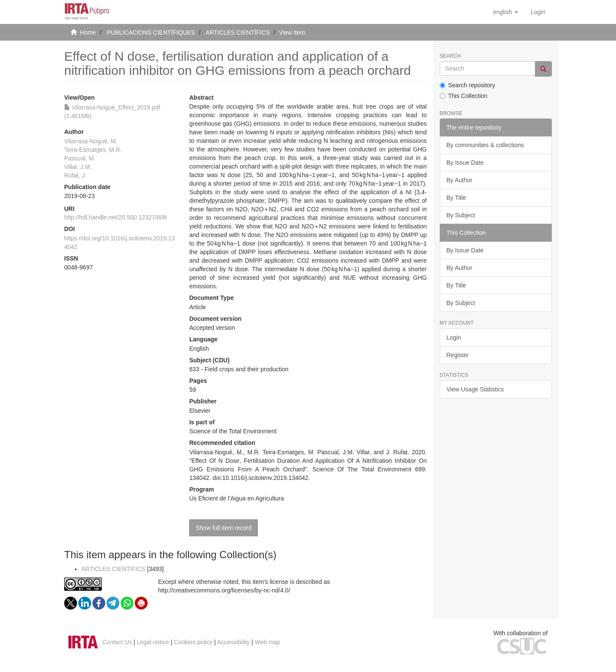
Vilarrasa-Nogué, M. (91, 141)
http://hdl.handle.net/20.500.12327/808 (115, 217)
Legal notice (153, 642)
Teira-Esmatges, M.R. (93, 150)
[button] (505, 12)
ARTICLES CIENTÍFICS (238, 33)
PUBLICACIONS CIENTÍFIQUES (151, 33)
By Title (456, 198)
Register (458, 355)
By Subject (461, 215)
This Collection (464, 96)
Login (454, 337)
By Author (460, 180)
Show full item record (224, 528)
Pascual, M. (80, 158)
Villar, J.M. (78, 167)
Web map (267, 642)
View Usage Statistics (475, 389)
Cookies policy (193, 642)
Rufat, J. (75, 175)
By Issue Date (465, 163)
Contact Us (117, 642)
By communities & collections (485, 145)
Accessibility (234, 642)
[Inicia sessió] (538, 12)
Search (450, 56)
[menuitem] (538, 12)
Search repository (468, 85)
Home (88, 33)
